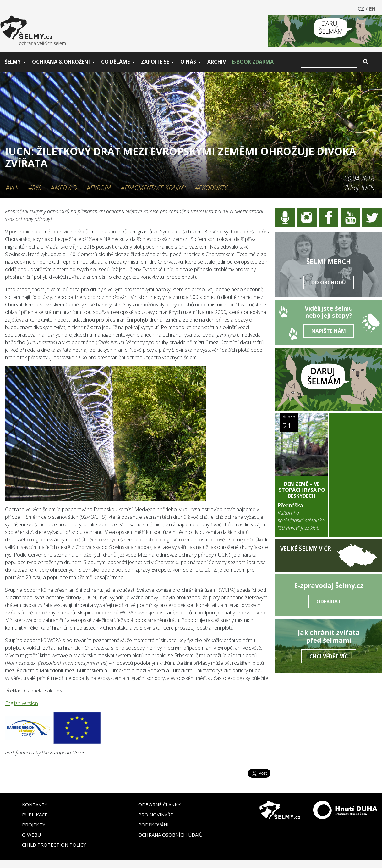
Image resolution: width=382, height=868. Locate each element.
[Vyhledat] (329, 62)
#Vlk (12, 188)
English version (22, 703)
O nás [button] (188, 62)
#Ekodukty (211, 188)
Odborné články (159, 804)
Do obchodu (329, 283)
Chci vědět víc (329, 656)
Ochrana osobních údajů (170, 835)
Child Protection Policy (54, 845)
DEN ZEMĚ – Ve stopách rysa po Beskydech (302, 490)
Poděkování (153, 825)
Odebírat (329, 602)
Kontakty (35, 804)
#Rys (35, 188)
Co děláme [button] (115, 62)
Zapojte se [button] (155, 62)
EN (372, 9)
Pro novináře (156, 815)
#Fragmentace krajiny (153, 188)
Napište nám (329, 331)
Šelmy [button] (13, 62)
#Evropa (99, 188)
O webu (31, 835)
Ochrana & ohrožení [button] (61, 62)
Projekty (34, 825)
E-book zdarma (253, 62)
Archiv (217, 62)
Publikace (35, 815)
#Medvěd (64, 188)
